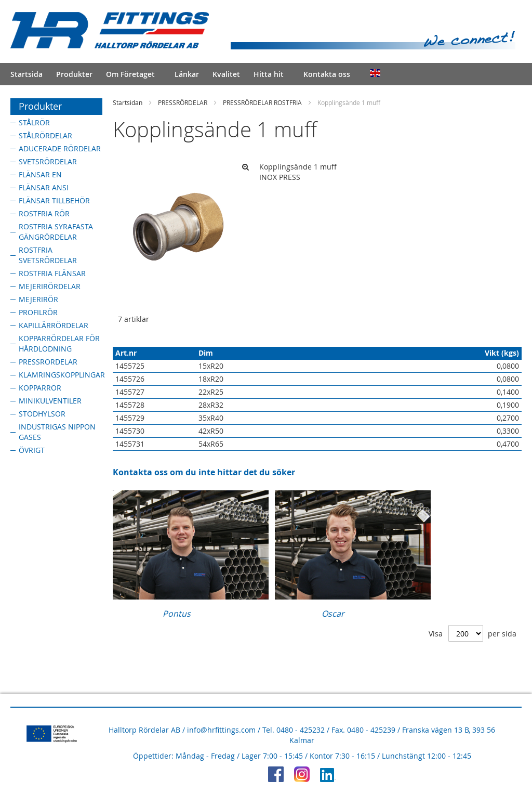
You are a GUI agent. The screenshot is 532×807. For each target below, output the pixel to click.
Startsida (26, 74)
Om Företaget (130, 74)
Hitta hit (269, 74)
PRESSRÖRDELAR (183, 102)
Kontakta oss (327, 74)
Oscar (333, 614)
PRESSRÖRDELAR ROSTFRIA (262, 102)
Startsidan (128, 102)
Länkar (187, 74)
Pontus (177, 614)
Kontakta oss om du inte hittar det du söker (204, 472)
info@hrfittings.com (221, 730)
